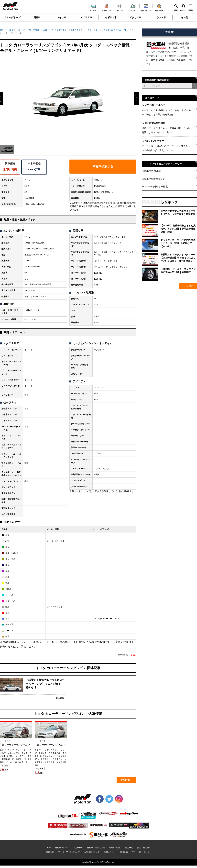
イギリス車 (111, 17)
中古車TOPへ (126, 780)
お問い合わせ (110, 852)
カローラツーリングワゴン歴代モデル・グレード (109, 30)
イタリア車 (135, 17)
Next (136, 94)
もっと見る (188, 286)
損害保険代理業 (144, 848)
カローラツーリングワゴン (28, 30)
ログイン (183, 8)
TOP (2, 30)
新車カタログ (146, 7)
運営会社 (50, 852)
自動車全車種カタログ (153, 179)
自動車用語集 (115, 848)
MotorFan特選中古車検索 (155, 187)
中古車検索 (78, 848)
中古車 (133, 7)
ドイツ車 (62, 17)
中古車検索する (103, 166)
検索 (176, 8)
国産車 (37, 17)
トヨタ (10, 30)
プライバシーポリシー (142, 852)
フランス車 (160, 17)
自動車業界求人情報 (96, 848)
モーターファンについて (69, 852)
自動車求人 (159, 7)
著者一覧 (129, 848)
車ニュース (94, 8)
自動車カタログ (62, 848)
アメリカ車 (86, 17)
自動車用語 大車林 (151, 171)
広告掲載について (92, 852)
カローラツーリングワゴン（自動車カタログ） (64, 30)
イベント (120, 7)
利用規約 (124, 852)
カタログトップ (12, 17)
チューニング (107, 7)
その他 (185, 17)
